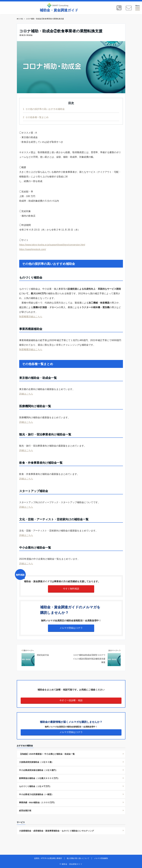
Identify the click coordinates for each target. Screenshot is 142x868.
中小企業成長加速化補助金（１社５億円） (38, 770)
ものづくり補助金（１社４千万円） (35, 786)
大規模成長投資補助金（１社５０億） (36, 762)
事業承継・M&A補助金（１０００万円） (38, 802)
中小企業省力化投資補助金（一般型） (36, 794)
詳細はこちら (26, 394)
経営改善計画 (25, 811)
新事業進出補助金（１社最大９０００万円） (39, 778)
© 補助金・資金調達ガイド (71, 864)
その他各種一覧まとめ (36, 117)
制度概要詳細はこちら (31, 317)
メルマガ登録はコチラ (71, 628)
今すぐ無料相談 (71, 589)
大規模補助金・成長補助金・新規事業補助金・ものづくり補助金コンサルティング (56, 831)
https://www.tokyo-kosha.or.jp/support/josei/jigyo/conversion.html (52, 245)
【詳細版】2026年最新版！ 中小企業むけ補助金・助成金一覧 (47, 754)
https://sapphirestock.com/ (33, 249)
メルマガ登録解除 (101, 858)
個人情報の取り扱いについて (78, 858)
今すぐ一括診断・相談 (71, 700)
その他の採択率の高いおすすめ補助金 (44, 109)
